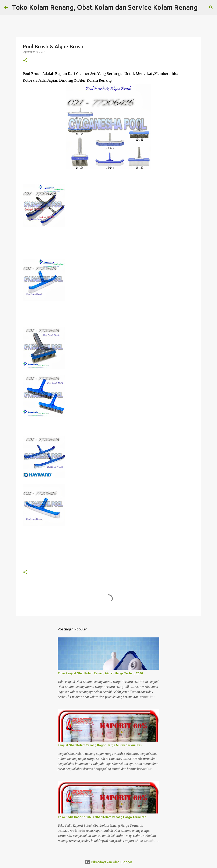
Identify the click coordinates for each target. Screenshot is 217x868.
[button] (25, 61)
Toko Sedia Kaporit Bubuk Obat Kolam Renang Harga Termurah (102, 817)
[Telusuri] (204, 7)
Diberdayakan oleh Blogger (109, 862)
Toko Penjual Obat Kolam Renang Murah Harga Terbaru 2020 (100, 673)
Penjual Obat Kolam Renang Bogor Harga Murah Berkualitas (100, 745)
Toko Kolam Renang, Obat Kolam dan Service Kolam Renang (105, 7)
